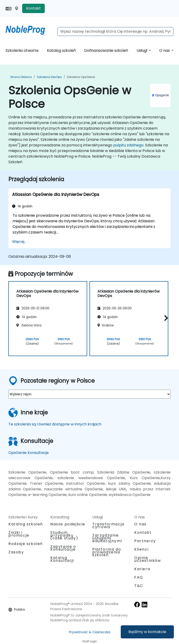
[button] (165, 318)
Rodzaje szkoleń (26, 544)
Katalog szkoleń (61, 51)
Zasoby (16, 552)
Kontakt (33, 8)
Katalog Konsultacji (62, 559)
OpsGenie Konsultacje (29, 453)
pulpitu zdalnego (128, 145)
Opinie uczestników (148, 559)
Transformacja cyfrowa (108, 525)
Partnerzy (145, 541)
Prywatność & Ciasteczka (90, 632)
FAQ (139, 577)
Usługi (142, 51)
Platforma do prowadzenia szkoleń (107, 552)
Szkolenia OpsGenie (81, 77)
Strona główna (21, 77)
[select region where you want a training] (89, 394)
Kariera (142, 569)
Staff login (90, 641)
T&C (139, 586)
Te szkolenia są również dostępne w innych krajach (55, 424)
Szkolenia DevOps (49, 77)
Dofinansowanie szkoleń (106, 51)
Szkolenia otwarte (22, 51)
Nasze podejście (68, 524)
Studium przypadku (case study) (64, 535)
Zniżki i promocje (19, 534)
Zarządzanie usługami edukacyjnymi (107, 538)
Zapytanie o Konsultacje (63, 548)
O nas (165, 51)
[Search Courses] (115, 32)
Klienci (141, 549)
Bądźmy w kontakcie (147, 632)
